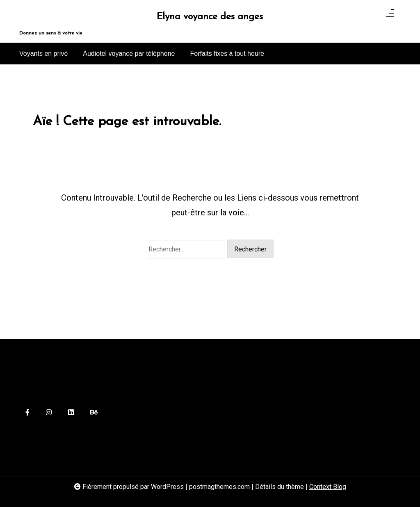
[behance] (94, 413)
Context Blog (328, 487)
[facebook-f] (27, 413)
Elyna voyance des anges (210, 17)
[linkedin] (71, 413)
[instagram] (49, 413)
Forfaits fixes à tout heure (227, 54)
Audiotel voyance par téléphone (129, 54)
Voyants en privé (43, 54)
